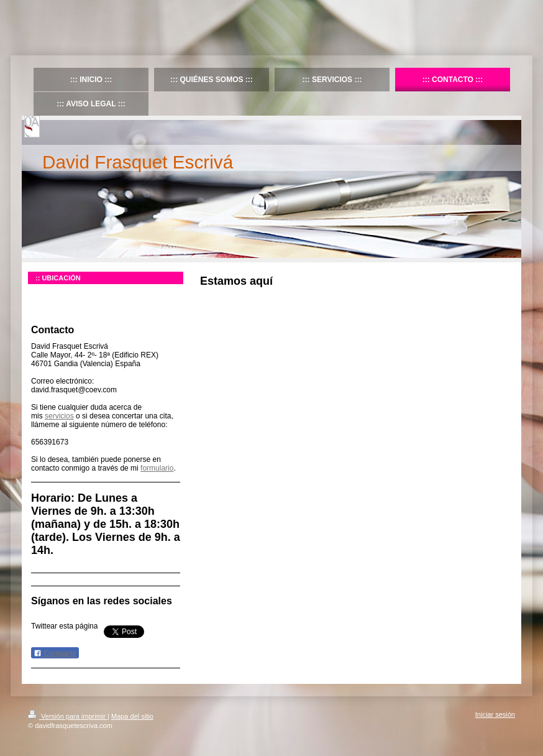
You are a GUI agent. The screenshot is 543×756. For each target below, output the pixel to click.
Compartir (55, 653)
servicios (59, 416)
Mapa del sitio (132, 716)
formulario (157, 468)
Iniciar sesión (495, 714)
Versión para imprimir (68, 716)
